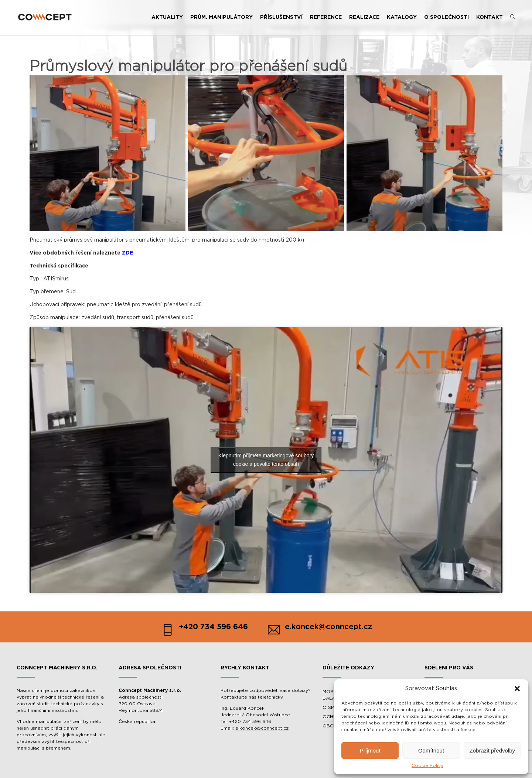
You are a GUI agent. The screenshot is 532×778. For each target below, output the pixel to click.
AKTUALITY (167, 17)
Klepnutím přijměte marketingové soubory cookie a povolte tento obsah (266, 460)
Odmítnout (431, 750)
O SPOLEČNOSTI (446, 17)
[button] (517, 689)
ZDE (127, 253)
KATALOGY (402, 17)
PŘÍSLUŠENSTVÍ (281, 17)
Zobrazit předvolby (492, 750)
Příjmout (370, 750)
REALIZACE (364, 17)
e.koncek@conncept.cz (262, 728)
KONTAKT (490, 17)
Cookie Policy (427, 765)
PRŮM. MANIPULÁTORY (221, 17)
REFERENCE (326, 17)
